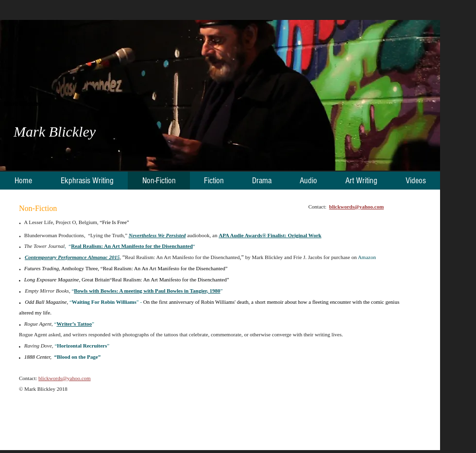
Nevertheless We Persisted (157, 235)
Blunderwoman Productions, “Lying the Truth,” (76, 235)
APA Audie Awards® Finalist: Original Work (270, 235)
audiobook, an (202, 235)
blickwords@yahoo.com (65, 378)
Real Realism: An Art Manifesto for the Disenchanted (132, 246)
